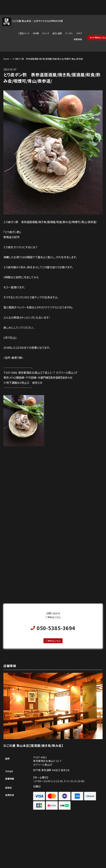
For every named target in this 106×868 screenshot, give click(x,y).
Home (6, 59)
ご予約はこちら (53, 641)
